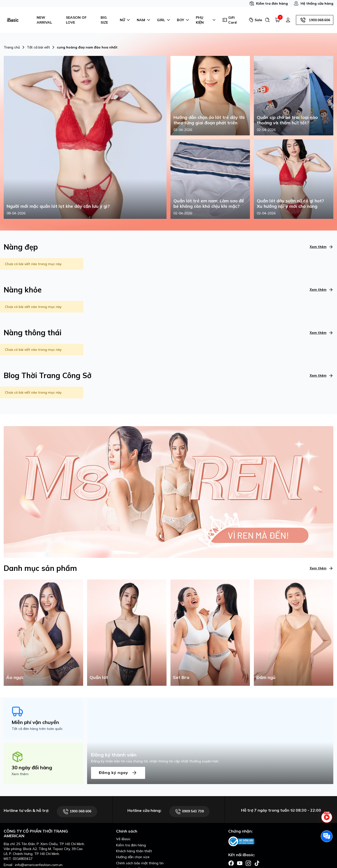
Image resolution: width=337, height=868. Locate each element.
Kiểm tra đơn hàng (268, 3)
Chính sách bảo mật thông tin (140, 863)
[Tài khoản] (288, 20)
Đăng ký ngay (118, 773)
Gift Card (230, 20)
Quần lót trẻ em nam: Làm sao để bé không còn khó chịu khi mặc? (209, 203)
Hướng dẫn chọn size (133, 857)
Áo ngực (15, 677)
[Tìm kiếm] (267, 20)
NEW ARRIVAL (44, 20)
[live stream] (327, 820)
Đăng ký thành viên (114, 755)
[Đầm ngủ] (294, 632)
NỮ (125, 20)
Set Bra (181, 677)
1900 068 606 (77, 812)
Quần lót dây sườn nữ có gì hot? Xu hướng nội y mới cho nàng (290, 203)
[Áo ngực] (43, 632)
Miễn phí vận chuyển (35, 722)
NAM (144, 20)
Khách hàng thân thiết (134, 851)
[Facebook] (231, 863)
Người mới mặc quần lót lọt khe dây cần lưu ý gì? (58, 206)
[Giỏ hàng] (278, 20)
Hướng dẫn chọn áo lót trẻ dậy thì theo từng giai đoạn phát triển (209, 120)
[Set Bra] (210, 632)
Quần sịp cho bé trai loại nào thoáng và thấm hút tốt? (287, 120)
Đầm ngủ (266, 677)
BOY (183, 20)
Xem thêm (322, 247)
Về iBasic (123, 839)
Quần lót (99, 677)
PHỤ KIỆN (206, 20)
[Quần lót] (127, 632)
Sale (255, 20)
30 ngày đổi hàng (32, 767)
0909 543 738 (189, 812)
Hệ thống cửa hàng (314, 3)
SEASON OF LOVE (76, 20)
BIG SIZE (104, 20)
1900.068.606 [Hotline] (315, 20)
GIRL (164, 20)
